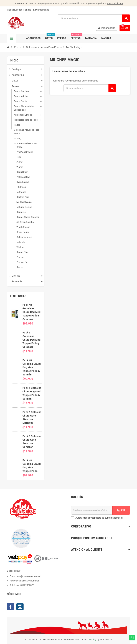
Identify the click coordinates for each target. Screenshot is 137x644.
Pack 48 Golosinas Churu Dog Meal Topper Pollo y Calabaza (32, 312)
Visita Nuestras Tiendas (19, 10)
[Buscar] (94, 18)
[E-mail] (92, 510)
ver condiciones (115, 3)
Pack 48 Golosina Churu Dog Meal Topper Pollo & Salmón (32, 367)
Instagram (20, 607)
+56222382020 (27, 585)
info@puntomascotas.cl (29, 576)
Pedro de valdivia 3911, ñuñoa (25, 581)
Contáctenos (41, 10)
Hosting (92, 640)
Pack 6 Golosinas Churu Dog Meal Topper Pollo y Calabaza (32, 340)
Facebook (11, 607)
